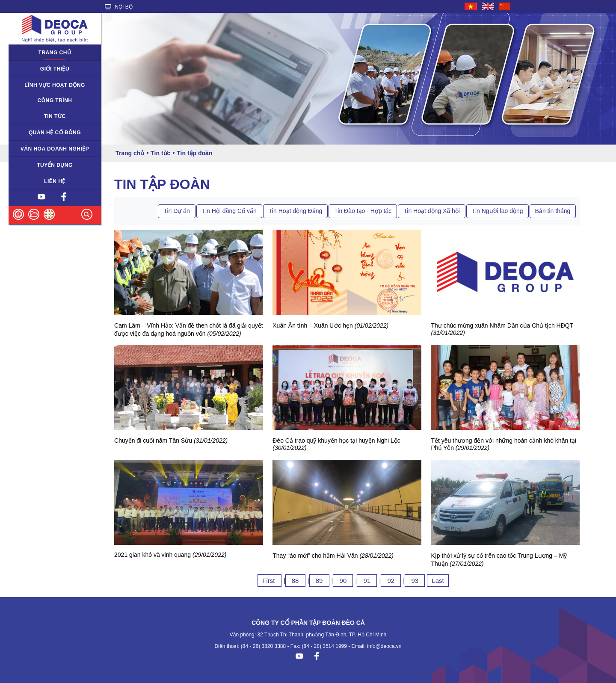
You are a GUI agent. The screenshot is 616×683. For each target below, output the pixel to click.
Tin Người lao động (498, 211)
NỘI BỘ (119, 7)
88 (295, 581)
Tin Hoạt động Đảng (295, 211)
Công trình (55, 101)
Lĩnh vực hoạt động (55, 85)
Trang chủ (55, 53)
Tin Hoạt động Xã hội (432, 211)
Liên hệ (55, 181)
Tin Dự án (176, 211)
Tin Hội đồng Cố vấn (229, 211)
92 (391, 581)
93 (415, 581)
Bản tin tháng (553, 211)
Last (438, 581)
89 (319, 581)
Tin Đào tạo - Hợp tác (363, 211)
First (269, 581)
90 (343, 581)
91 (367, 581)
